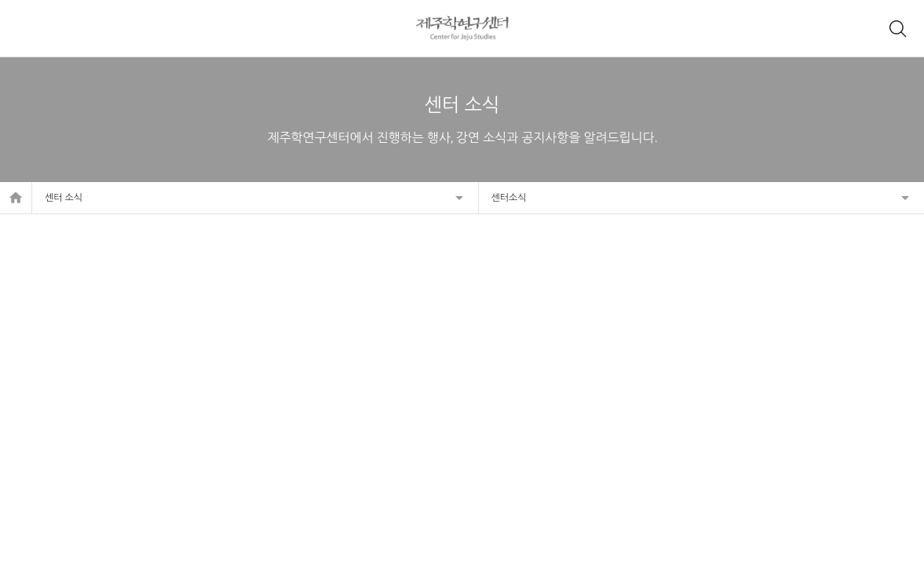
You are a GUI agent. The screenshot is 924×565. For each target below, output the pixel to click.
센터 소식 (64, 197)
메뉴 (27, 28)
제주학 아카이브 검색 (897, 28)
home (16, 198)
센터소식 (509, 197)
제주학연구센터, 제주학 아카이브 (462, 28)
